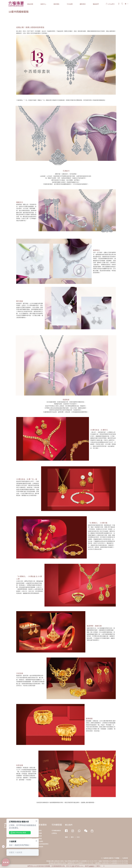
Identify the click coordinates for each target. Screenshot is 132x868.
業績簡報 (39, 839)
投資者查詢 (40, 847)
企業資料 (39, 831)
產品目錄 (30, 4)
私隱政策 (125, 858)
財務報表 (39, 836)
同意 (73, 866)
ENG (78, 837)
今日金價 (70, 4)
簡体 (72, 837)
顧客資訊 (83, 4)
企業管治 (54, 833)
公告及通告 (40, 841)
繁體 (66, 837)
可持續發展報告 (56, 831)
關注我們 (69, 825)
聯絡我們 (96, 4)
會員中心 (43, 4)
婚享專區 (56, 4)
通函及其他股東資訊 (42, 844)
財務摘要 (39, 833)
